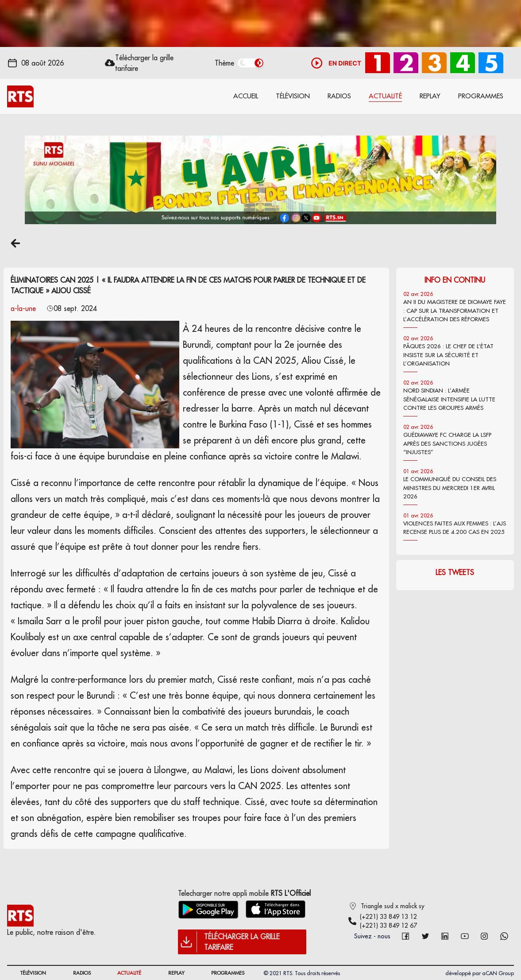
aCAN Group (498, 973)
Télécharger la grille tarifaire (144, 63)
